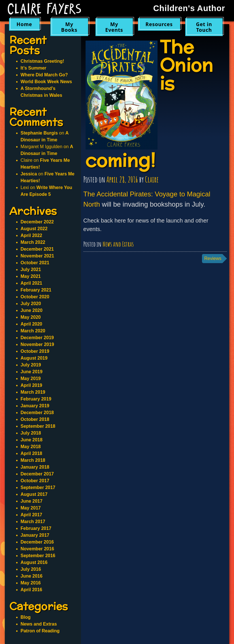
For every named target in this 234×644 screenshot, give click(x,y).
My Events (114, 27)
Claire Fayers (44, 9)
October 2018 (35, 419)
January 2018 (35, 467)
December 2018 (37, 413)
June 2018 (32, 440)
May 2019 (31, 378)
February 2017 (36, 528)
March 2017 (33, 522)
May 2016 (31, 583)
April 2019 (31, 385)
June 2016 (32, 576)
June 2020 (32, 310)
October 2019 (35, 351)
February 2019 (36, 399)
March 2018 (33, 460)
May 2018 (31, 447)
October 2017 (35, 481)
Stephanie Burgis (39, 133)
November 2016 (37, 549)
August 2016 (34, 562)
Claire (152, 180)
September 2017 (38, 487)
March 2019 (33, 392)
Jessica (29, 174)
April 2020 (31, 324)
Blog (26, 617)
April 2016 (31, 590)
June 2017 (32, 501)
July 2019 (31, 365)
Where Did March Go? (44, 75)
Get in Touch (204, 27)
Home (24, 24)
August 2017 (34, 494)
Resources (159, 24)
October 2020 (35, 297)
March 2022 (33, 242)
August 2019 (34, 358)
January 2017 (35, 535)
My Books (69, 27)
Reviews (213, 258)
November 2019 (37, 344)
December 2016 (37, 542)
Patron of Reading (40, 631)
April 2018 (31, 453)
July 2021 (31, 269)
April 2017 (31, 515)
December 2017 (37, 474)
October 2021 (35, 263)
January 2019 (35, 406)
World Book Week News (46, 82)
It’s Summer (34, 68)
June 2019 (32, 372)
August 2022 (34, 229)
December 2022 (37, 222)
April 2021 (31, 283)
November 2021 (37, 256)
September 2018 (38, 426)
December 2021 (37, 249)
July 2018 (31, 433)
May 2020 (31, 317)
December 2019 (37, 338)
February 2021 (36, 290)
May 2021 (31, 276)
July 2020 (31, 304)
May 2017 (31, 508)
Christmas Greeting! (42, 61)
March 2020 (33, 331)
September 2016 (38, 556)
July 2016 (31, 569)
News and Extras (118, 244)
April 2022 (31, 235)
